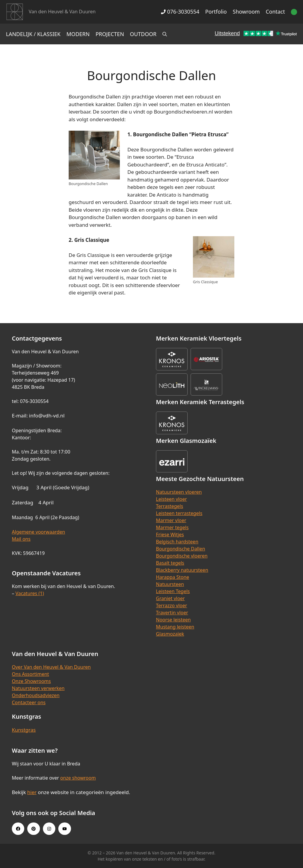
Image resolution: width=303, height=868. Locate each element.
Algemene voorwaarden (38, 532)
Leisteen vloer (171, 499)
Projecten (110, 34)
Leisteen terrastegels (179, 513)
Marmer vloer (171, 520)
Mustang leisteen (175, 627)
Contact (275, 12)
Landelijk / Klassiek (33, 34)
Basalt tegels (170, 563)
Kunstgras (24, 730)
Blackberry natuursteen (182, 570)
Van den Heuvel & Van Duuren (62, 12)
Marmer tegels (172, 527)
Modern (78, 34)
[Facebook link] (18, 829)
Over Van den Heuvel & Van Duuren (51, 667)
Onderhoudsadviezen (36, 695)
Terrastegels (170, 506)
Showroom (246, 12)
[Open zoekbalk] (165, 34)
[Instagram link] (49, 829)
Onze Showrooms (31, 681)
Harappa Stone (173, 577)
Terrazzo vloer (171, 605)
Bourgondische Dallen (180, 549)
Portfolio (216, 12)
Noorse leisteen (173, 620)
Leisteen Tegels (173, 591)
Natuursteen (170, 584)
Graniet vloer (170, 598)
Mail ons (21, 539)
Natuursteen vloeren (179, 492)
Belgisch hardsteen (177, 542)
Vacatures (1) (30, 593)
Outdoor (143, 34)
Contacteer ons (29, 702)
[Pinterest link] (33, 829)
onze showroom (78, 778)
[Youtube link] (65, 829)
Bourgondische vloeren (182, 556)
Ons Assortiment (30, 674)
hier (32, 792)
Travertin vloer (172, 613)
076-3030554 (180, 12)
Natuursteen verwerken (38, 688)
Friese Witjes (170, 535)
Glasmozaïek (170, 634)
